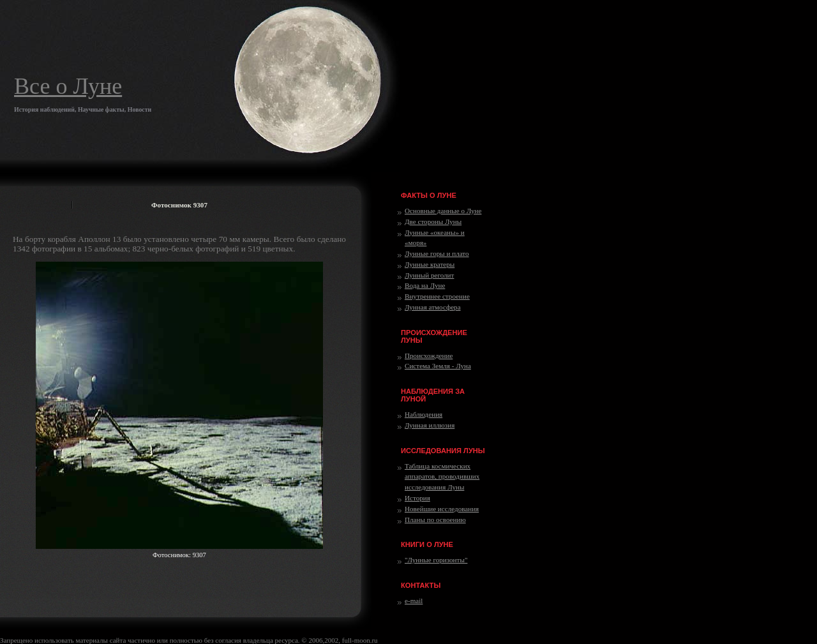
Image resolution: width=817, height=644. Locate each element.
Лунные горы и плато (437, 253)
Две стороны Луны (433, 221)
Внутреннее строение (437, 296)
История (417, 498)
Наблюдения (423, 414)
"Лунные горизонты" (436, 560)
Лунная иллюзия (430, 425)
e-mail (414, 601)
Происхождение (429, 356)
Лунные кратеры (430, 264)
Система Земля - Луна (438, 366)
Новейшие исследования (442, 509)
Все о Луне (68, 86)
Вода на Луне (425, 285)
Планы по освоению (435, 520)
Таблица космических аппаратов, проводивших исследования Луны (442, 477)
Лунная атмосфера (433, 307)
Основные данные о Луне (443, 211)
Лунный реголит (429, 275)
